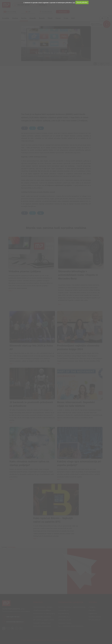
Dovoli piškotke (82, 2)
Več (74, 2)
